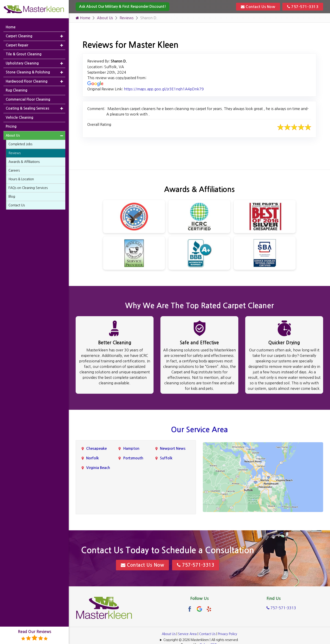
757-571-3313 (303, 7)
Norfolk (92, 458)
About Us (105, 18)
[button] (62, 36)
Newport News (173, 449)
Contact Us (207, 634)
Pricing (11, 126)
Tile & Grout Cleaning (24, 54)
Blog (12, 197)
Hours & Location (21, 179)
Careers (14, 170)
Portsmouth (133, 458)
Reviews (127, 18)
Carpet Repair (17, 45)
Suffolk (166, 458)
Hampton (131, 449)
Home (83, 18)
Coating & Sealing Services (27, 108)
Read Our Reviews (34, 635)
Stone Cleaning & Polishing (28, 72)
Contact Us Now (258, 7)
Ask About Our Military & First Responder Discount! (122, 7)
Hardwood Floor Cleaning (27, 81)
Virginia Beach (98, 468)
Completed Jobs (20, 144)
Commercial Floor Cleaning (28, 99)
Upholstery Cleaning (22, 63)
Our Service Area (199, 430)
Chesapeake (96, 449)
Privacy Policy (228, 634)
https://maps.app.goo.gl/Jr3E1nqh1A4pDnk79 (164, 89)
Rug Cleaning (16, 90)
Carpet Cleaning (19, 36)
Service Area (187, 634)
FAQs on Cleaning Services (28, 188)
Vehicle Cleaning (19, 117)
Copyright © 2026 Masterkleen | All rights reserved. (201, 640)
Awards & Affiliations (24, 162)
